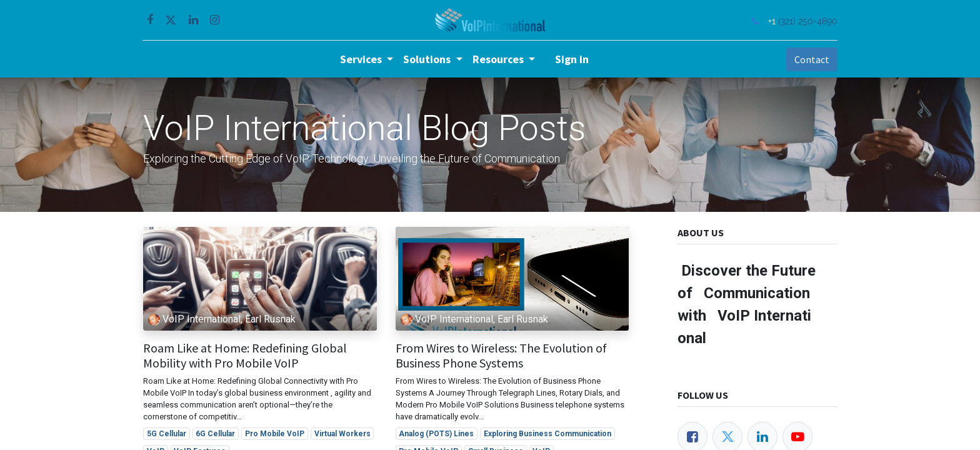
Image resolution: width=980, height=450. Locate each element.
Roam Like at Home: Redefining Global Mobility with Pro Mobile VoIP (245, 356)
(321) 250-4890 (807, 21)
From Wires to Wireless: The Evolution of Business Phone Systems (501, 356)
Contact (811, 59)
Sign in (572, 59)
